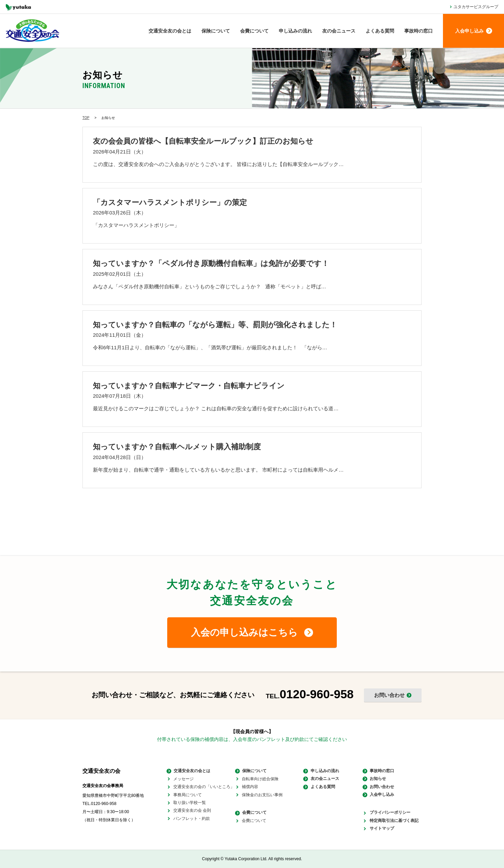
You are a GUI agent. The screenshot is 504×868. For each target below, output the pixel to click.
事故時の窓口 (419, 31)
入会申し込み (382, 795)
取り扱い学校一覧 (190, 803)
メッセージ (183, 779)
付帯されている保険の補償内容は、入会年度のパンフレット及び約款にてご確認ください (252, 739)
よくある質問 (380, 31)
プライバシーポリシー (390, 813)
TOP (86, 118)
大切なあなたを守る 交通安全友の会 (33, 31)
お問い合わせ (382, 787)
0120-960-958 (317, 694)
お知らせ (377, 779)
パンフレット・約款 (192, 819)
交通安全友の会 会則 (192, 810)
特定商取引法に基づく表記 (394, 821)
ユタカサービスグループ (476, 7)
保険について (216, 31)
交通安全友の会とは (170, 31)
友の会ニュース (339, 31)
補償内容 (250, 787)
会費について (254, 31)
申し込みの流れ (295, 31)
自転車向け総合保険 (260, 779)
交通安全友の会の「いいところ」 (204, 787)
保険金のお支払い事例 (262, 795)
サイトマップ (382, 829)
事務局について (188, 795)
